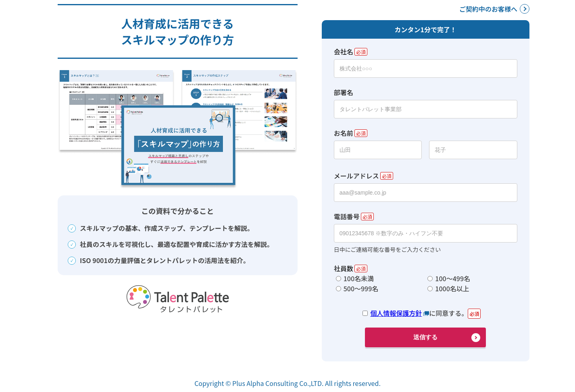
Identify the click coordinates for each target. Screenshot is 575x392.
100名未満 (359, 278)
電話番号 (347, 216)
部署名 (344, 92)
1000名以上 (452, 288)
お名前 (344, 133)
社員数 (344, 268)
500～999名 (361, 288)
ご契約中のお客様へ (488, 9)
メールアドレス (356, 176)
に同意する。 (419, 313)
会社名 (344, 52)
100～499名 (453, 278)
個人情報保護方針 (396, 313)
